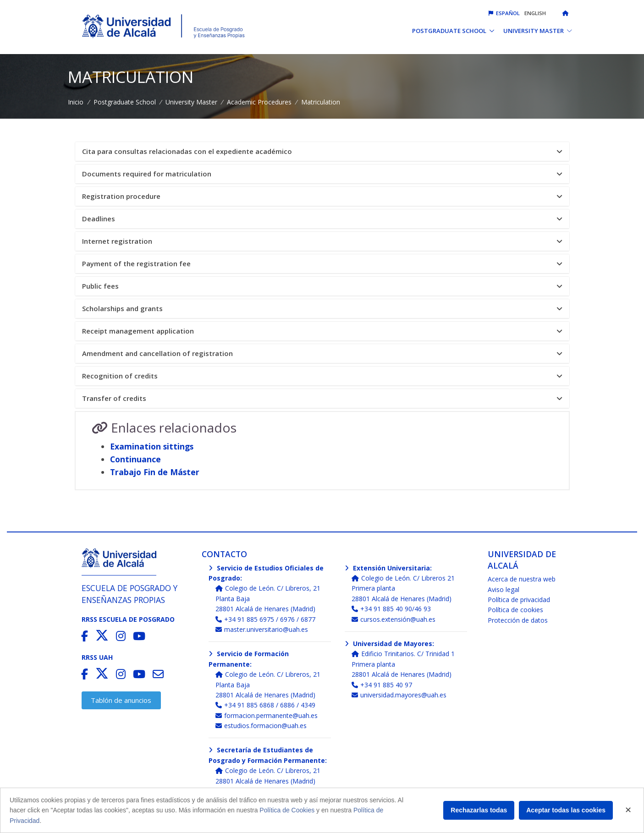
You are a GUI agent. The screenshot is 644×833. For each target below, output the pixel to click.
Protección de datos (518, 620)
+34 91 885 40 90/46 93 (391, 609)
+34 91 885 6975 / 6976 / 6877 (265, 619)
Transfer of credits (322, 398)
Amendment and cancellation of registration (322, 353)
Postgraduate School (125, 102)
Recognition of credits (322, 376)
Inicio (76, 102)
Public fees (322, 286)
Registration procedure (322, 196)
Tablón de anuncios (121, 700)
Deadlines (322, 219)
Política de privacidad (519, 600)
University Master (191, 102)
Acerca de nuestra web (522, 579)
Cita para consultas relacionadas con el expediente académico (322, 151)
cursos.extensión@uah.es (394, 619)
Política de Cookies (287, 810)
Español (504, 13)
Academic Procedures (259, 102)
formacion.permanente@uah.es (267, 715)
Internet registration (322, 241)
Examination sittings (152, 446)
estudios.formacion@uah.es (261, 726)
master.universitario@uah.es (262, 629)
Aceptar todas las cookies (566, 810)
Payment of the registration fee (322, 264)
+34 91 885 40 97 (382, 685)
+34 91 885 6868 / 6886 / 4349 (265, 705)
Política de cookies (515, 610)
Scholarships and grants (322, 309)
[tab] (322, 152)
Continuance (135, 459)
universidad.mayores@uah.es (399, 695)
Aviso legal (504, 589)
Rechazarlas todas (479, 810)
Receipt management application (322, 331)
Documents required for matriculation (322, 174)
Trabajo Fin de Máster (155, 472)
